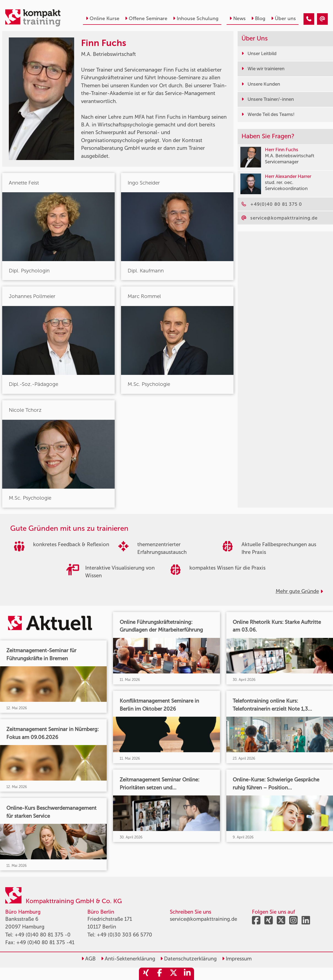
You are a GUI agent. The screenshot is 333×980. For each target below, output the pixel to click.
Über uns (283, 18)
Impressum (237, 959)
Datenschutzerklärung (188, 959)
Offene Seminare (146, 18)
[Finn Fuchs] (309, 19)
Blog (258, 18)
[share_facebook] (160, 974)
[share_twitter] (173, 974)
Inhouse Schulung (196, 18)
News (237, 18)
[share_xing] (146, 974)
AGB (88, 959)
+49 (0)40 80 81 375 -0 (43, 935)
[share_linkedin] (187, 974)
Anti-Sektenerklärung (128, 959)
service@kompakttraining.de (203, 919)
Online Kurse (103, 18)
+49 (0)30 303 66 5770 (124, 935)
